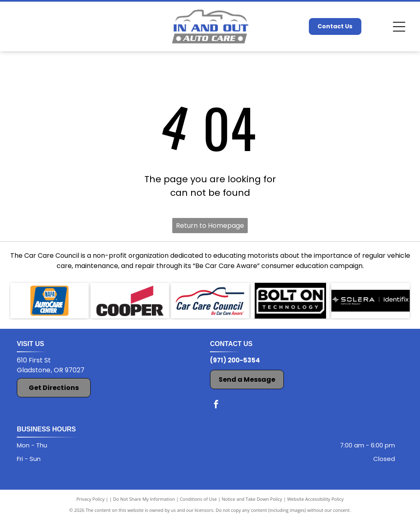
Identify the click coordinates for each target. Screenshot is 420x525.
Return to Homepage (210, 226)
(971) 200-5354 (235, 366)
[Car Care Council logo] (210, 303)
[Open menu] (399, 27)
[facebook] (216, 411)
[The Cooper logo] (130, 303)
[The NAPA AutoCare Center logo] (49, 303)
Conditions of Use (198, 504)
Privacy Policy (90, 504)
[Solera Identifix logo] (371, 303)
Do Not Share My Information (144, 504)
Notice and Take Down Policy (252, 504)
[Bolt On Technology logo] (290, 303)
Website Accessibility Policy (315, 504)
